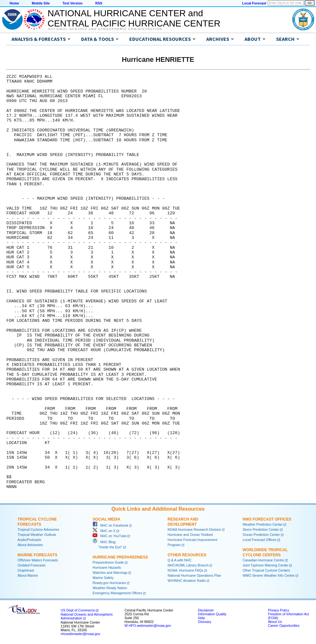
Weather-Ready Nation (110, 588)
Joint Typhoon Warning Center (265, 565)
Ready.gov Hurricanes (109, 583)
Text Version (73, 3)
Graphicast (26, 570)
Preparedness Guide (108, 562)
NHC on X (104, 531)
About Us (275, 622)
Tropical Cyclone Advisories (38, 529)
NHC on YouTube (109, 536)
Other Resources (187, 555)
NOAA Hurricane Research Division (194, 529)
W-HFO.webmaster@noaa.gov (148, 625)
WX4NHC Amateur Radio (187, 581)
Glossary (205, 622)
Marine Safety (103, 578)
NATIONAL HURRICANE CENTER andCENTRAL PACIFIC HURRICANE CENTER (134, 18)
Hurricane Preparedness (120, 557)
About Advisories (30, 545)
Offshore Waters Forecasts (38, 560)
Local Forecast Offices (260, 540)
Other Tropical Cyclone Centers (266, 570)
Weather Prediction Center (263, 524)
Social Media (106, 519)
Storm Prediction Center (261, 529)
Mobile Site (41, 3)
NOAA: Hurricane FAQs (185, 570)
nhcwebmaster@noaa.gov (80, 634)
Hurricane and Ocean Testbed (190, 535)
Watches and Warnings (110, 573)
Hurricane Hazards (107, 567)
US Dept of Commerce (78, 610)
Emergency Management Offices (117, 593)
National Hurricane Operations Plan (194, 575)
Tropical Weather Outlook (37, 535)
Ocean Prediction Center (261, 535)
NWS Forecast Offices (267, 519)
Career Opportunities (284, 625)
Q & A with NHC (180, 560)
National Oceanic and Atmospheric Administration (105, 29)
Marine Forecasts (38, 555)
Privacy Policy (278, 610)
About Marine (28, 575)
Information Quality (212, 614)
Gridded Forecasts (32, 565)
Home (14, 3)
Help (201, 618)
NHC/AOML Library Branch (188, 565)
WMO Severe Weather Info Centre (269, 575)
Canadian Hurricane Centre (263, 560)
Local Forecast (254, 3)
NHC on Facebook (110, 525)
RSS (99, 3)
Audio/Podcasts (29, 540)
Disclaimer (206, 610)
